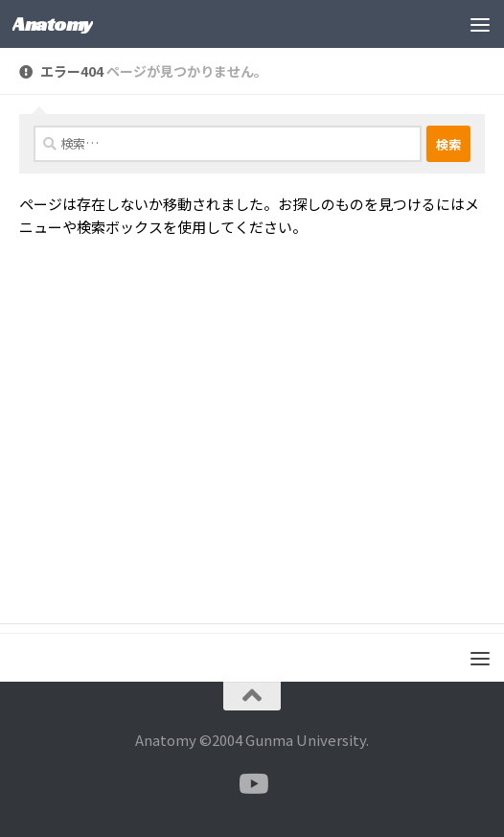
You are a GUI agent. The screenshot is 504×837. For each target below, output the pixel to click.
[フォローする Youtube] (252, 784)
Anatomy (53, 23)
